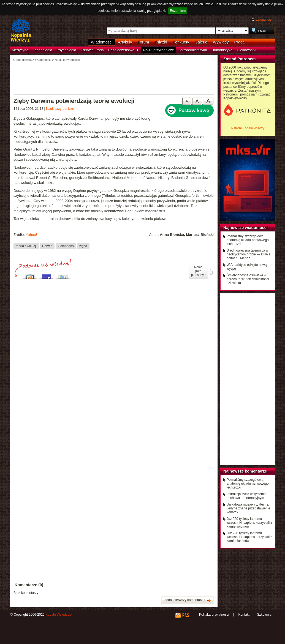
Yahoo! (31, 235)
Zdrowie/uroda (92, 50)
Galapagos (66, 246)
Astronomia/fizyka (193, 50)
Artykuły (125, 42)
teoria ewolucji (26, 246)
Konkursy (181, 42)
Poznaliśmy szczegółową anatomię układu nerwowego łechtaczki (248, 240)
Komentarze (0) (29, 585)
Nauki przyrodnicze (159, 50)
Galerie (201, 42)
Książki (161, 42)
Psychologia (66, 50)
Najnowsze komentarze (245, 471)
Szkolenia (264, 615)
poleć (211, 272)
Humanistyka (222, 50)
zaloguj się (264, 20)
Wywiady (221, 42)
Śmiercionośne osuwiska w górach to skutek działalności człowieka (248, 279)
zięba (83, 246)
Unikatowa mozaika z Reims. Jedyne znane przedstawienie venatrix (248, 508)
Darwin (47, 246)
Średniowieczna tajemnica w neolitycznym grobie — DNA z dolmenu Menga (249, 254)
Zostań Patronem (240, 59)
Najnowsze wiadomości (245, 228)
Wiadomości (102, 42)
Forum (143, 42)
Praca (240, 42)
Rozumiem (178, 11)
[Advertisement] (114, 78)
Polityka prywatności (214, 615)
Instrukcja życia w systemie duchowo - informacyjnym (247, 496)
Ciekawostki (246, 50)
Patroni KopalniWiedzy (248, 128)
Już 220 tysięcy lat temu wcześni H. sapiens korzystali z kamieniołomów (249, 523)
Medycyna (20, 50)
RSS (185, 615)
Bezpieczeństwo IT (123, 50)
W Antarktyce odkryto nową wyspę (247, 267)
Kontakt (244, 615)
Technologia (42, 50)
